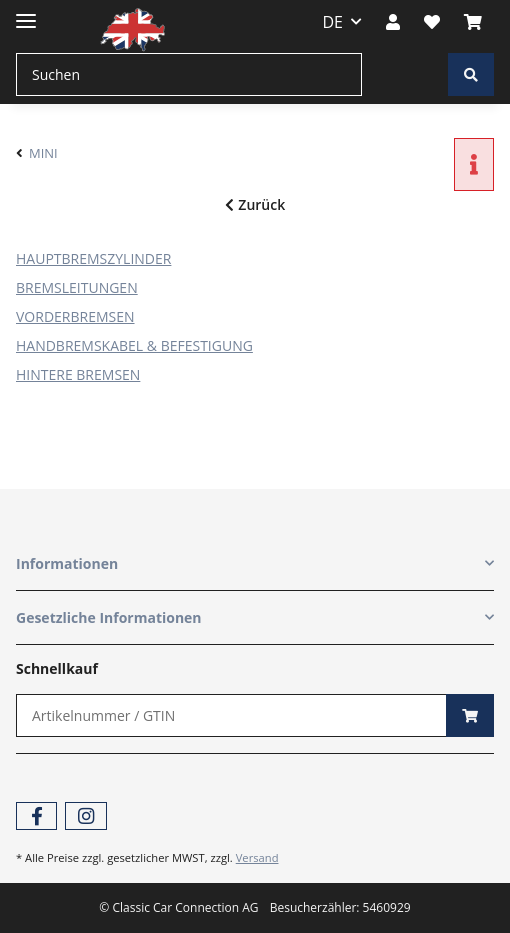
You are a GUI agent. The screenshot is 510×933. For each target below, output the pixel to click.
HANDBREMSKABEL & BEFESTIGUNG (134, 345)
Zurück (255, 204)
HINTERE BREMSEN (78, 374)
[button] (393, 22)
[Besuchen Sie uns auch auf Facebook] (36, 816)
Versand (257, 857)
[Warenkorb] (473, 22)
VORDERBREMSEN (75, 316)
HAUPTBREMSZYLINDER (93, 258)
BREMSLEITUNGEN (77, 287)
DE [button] (333, 22)
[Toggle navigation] (26, 12)
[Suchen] (189, 74)
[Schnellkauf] (231, 715)
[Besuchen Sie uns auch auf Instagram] (85, 816)
